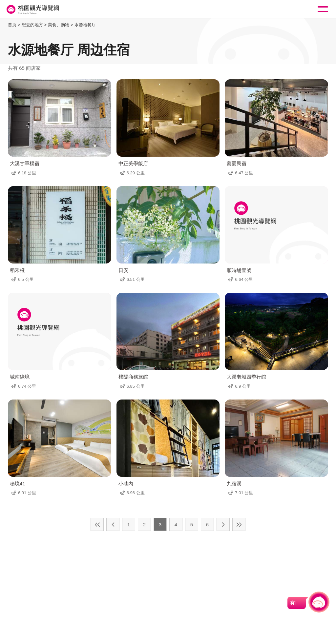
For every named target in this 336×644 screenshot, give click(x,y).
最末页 (239, 524)
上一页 (113, 524)
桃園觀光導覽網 (32, 9)
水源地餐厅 (85, 25)
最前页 (97, 524)
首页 (12, 25)
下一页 (223, 524)
